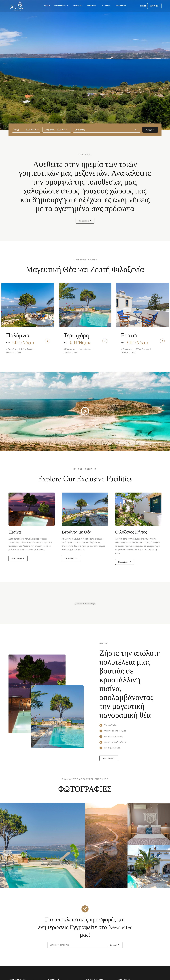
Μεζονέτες (78, 6)
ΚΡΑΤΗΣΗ (154, 6)
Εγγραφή (115, 945)
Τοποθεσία (92, 6)
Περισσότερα (85, 221)
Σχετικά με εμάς (61, 6)
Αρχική (47, 6)
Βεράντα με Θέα (77, 532)
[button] (8, 600)
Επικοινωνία (121, 6)
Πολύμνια (18, 335)
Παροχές (106, 6)
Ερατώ (129, 335)
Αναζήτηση (150, 130)
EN (141, 6)
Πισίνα (15, 532)
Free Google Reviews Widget (85, 604)
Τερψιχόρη (76, 335)
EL (145, 6)
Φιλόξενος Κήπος (131, 532)
